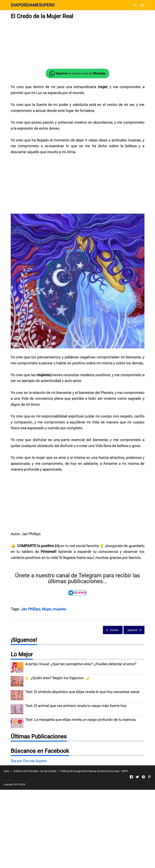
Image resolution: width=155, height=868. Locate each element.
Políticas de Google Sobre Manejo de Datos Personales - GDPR (94, 771)
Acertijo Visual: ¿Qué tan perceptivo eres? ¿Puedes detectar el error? (81, 664)
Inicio (6, 771)
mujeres (59, 609)
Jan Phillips (31, 609)
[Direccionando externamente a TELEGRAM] (78, 593)
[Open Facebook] (131, 777)
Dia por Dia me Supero (29, 761)
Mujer (47, 609)
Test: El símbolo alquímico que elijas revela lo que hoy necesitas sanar (82, 692)
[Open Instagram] (143, 777)
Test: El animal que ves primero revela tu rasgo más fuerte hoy (76, 706)
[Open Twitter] (137, 777)
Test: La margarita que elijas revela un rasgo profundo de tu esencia (80, 720)
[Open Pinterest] (149, 777)
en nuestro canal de (77, 74)
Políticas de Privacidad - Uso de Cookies (35, 771)
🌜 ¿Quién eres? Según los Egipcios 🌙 (57, 678)
